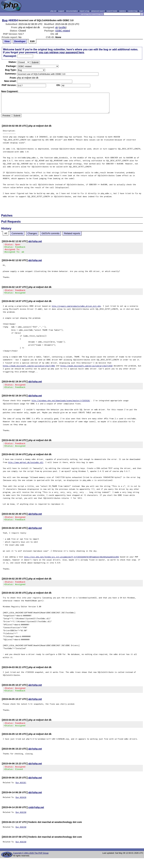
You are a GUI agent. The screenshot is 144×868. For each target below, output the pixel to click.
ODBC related (63, 31)
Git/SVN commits (50, 233)
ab (57, 27)
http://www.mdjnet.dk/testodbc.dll (26, 467)
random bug (133, 11)
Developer (20, 41)
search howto (112, 11)
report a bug (85, 11)
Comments (17, 233)
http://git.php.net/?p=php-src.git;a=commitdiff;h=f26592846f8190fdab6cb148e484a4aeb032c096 (72, 563)
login (141, 11)
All (6, 233)
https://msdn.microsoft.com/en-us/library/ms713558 (86, 369)
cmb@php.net (36, 817)
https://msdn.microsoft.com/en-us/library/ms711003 (29, 369)
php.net (53, 11)
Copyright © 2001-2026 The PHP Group (31, 863)
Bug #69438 (21, 807)
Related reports (72, 233)
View (7, 41)
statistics (123, 11)
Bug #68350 (21, 822)
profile (62, 27)
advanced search (98, 11)
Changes (32, 233)
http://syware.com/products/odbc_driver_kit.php (76, 309)
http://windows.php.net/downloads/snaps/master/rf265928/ (61, 404)
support (61, 11)
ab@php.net (35, 241)
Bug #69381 (21, 792)
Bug (5, 20)
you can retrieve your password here (61, 52)
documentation (72, 11)
